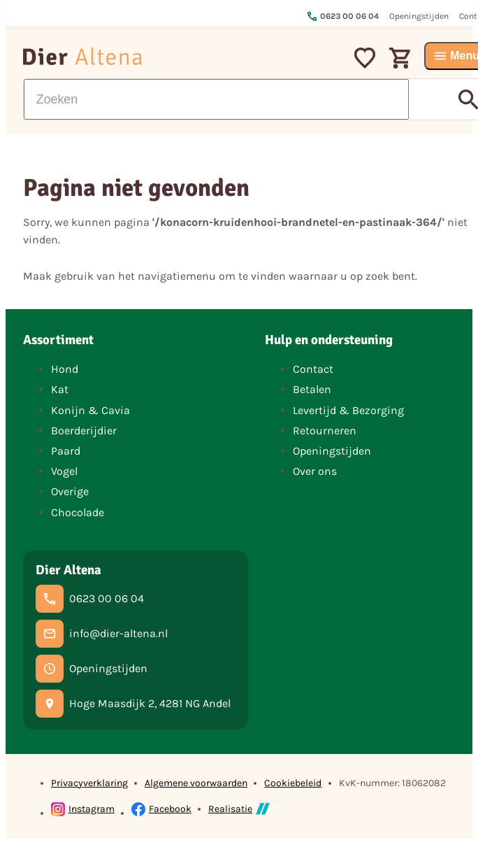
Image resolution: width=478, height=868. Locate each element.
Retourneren (325, 431)
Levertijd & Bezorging (348, 410)
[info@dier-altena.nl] (102, 634)
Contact (313, 369)
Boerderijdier (84, 431)
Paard (66, 451)
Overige (70, 491)
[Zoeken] (216, 99)
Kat (60, 389)
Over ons (315, 471)
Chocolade (78, 512)
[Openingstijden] (92, 669)
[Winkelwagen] (400, 56)
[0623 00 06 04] (90, 599)
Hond (65, 369)
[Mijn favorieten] (365, 56)
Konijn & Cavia (90, 410)
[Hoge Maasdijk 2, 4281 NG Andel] (133, 704)
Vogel (64, 471)
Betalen (312, 389)
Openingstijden (332, 451)
